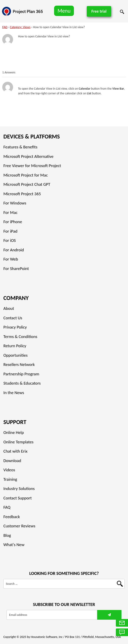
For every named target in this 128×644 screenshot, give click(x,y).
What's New (14, 545)
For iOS (10, 240)
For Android (14, 250)
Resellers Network (19, 364)
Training (10, 479)
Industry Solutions (19, 489)
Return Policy (15, 346)
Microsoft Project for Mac (26, 175)
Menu (64, 11)
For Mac (10, 212)
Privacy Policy (15, 327)
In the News (14, 393)
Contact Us (13, 318)
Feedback (12, 517)
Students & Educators (22, 383)
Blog (7, 535)
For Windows (15, 203)
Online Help (14, 432)
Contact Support (18, 498)
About (9, 308)
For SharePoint (16, 269)
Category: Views (20, 27)
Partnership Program (21, 374)
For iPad (10, 231)
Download (12, 461)
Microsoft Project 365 (22, 194)
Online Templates (18, 442)
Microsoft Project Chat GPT (27, 184)
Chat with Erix (15, 451)
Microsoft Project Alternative (28, 156)
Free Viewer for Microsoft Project (32, 166)
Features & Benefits (20, 147)
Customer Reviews (19, 526)
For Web (11, 259)
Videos (9, 470)
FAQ (5, 27)
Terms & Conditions (20, 337)
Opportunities (15, 355)
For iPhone (13, 222)
